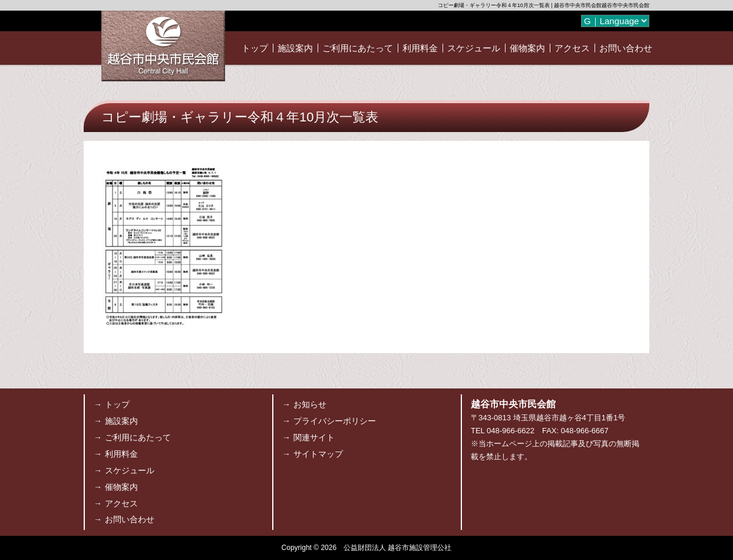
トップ (255, 48)
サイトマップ (318, 454)
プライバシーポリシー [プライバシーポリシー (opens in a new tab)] (335, 421)
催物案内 (527, 48)
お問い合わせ (626, 48)
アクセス (572, 48)
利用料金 (420, 48)
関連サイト (314, 437)
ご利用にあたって (358, 48)
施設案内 (295, 48)
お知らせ (310, 404)
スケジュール (474, 48)
